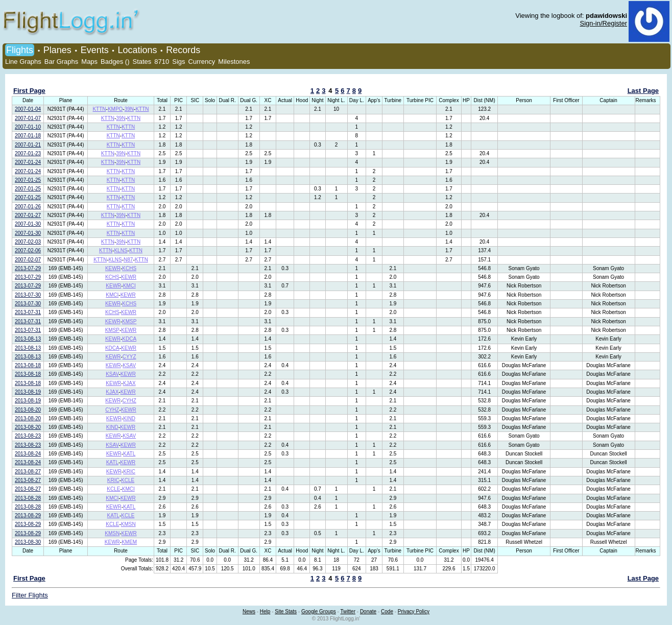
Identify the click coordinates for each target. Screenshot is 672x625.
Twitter (348, 611)
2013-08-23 (28, 436)
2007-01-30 (28, 224)
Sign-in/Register (604, 23)
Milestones (234, 62)
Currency (202, 62)
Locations (137, 50)
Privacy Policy (414, 611)
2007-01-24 (28, 162)
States (142, 62)
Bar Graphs (61, 62)
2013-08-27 (28, 472)
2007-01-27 (28, 215)
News (249, 611)
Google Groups (319, 611)
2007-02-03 (28, 242)
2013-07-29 (28, 268)
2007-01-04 (28, 109)
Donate (368, 611)
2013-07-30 (28, 295)
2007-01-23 (28, 153)
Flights (20, 50)
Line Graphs (23, 62)
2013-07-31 (28, 312)
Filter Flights (30, 595)
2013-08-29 (28, 515)
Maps (89, 62)
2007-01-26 (28, 207)
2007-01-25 (28, 180)
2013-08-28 (28, 498)
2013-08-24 (28, 454)
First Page (29, 91)
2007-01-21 (28, 145)
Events (95, 50)
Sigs (178, 62)
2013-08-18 (28, 365)
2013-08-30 (28, 542)
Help (265, 611)
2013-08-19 (28, 392)
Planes (57, 50)
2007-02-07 (28, 260)
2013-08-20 (28, 410)
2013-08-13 (28, 339)
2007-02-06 (28, 250)
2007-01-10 (28, 127)
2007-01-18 (28, 136)
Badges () (115, 62)
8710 (162, 62)
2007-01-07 (28, 118)
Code (387, 611)
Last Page (643, 91)
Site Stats (286, 611)
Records (183, 50)
